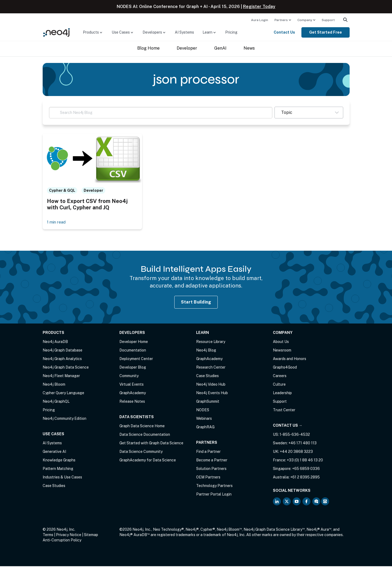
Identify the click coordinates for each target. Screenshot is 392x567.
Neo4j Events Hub (212, 394)
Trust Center (284, 411)
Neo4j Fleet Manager (61, 377)
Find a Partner (208, 452)
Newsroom (282, 351)
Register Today (259, 7)
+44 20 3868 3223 (296, 452)
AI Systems (184, 32)
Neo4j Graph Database (62, 351)
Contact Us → (288, 426)
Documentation (133, 351)
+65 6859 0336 (306, 469)
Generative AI (54, 452)
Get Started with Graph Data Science (151, 444)
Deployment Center (136, 360)
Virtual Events (132, 385)
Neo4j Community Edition (64, 419)
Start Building (196, 303)
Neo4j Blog (206, 351)
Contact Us (284, 32)
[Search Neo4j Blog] (161, 113)
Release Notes (132, 402)
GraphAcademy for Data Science (148, 461)
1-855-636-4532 (295, 435)
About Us (281, 342)
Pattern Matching (58, 469)
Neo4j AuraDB (55, 342)
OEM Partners (208, 478)
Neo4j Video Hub (211, 385)
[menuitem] (260, 20)
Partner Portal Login (214, 495)
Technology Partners (214, 486)
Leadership (282, 394)
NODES (203, 411)
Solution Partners (211, 469)
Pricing (231, 32)
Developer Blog (133, 368)
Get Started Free (326, 32)
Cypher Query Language (63, 394)
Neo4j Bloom (54, 385)
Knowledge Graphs (59, 461)
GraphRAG (205, 428)
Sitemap (91, 536)
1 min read (57, 223)
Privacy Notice (69, 536)
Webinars (204, 419)
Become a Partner (212, 461)
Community (129, 377)
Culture (279, 385)
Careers (280, 377)
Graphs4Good (285, 368)
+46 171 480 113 (302, 444)
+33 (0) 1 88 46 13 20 (305, 461)
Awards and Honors (290, 360)
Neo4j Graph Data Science (66, 368)
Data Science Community (141, 452)
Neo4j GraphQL (56, 402)
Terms (48, 536)
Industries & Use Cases (62, 478)
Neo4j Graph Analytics (62, 360)
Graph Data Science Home (142, 427)
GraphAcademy (133, 394)
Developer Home (134, 342)
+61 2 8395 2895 (305, 478)
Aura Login (260, 20)
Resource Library (211, 342)
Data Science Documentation (145, 435)
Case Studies (54, 486)
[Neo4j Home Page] (56, 32)
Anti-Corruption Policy (62, 541)
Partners (281, 20)
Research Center (211, 368)
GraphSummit (208, 402)
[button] (309, 113)
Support (328, 20)
